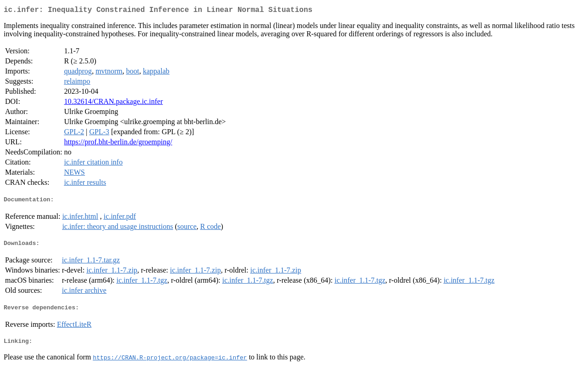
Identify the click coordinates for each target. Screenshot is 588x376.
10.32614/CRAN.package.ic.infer (113, 103)
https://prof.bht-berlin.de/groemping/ (118, 144)
